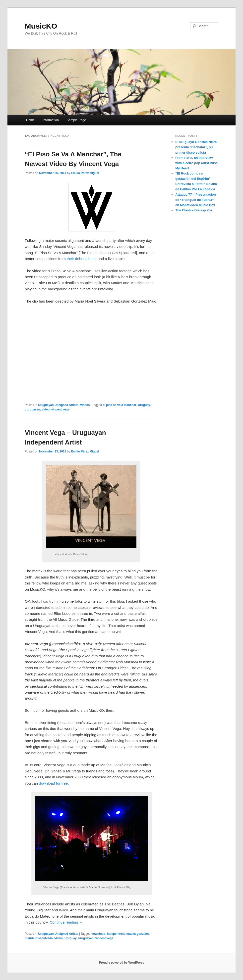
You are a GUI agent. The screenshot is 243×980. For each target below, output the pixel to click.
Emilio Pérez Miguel (85, 173)
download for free (53, 783)
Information (51, 120)
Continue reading (66, 922)
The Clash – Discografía (194, 210)
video (46, 409)
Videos (85, 405)
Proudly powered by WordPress (121, 963)
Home (30, 120)
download (98, 934)
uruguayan (32, 409)
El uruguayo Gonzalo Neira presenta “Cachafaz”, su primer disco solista (196, 147)
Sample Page (76, 120)
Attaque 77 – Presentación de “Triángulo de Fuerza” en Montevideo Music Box (196, 200)
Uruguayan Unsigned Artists (58, 405)
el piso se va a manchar (120, 405)
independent (116, 934)
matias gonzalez (138, 934)
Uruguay (144, 405)
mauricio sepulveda (39, 938)
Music (59, 938)
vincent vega (60, 409)
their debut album (81, 259)
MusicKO (41, 26)
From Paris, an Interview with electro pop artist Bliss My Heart (196, 163)
